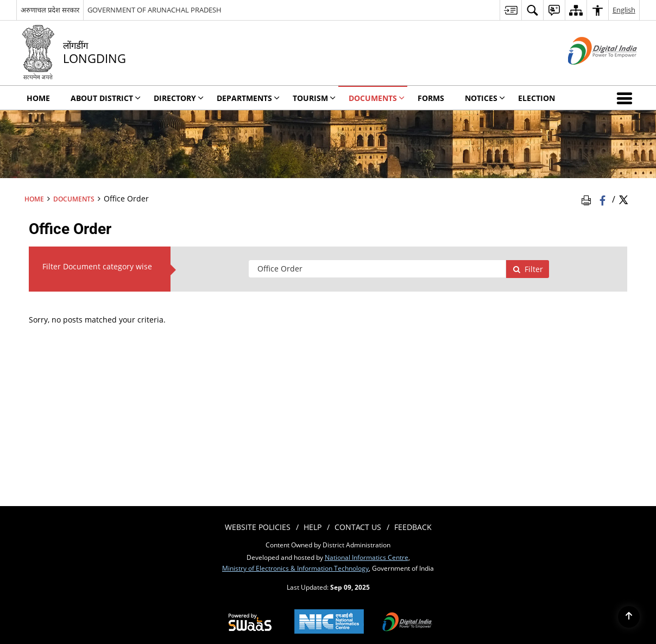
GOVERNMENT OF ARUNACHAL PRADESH (154, 10)
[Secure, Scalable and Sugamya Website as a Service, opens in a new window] (250, 623)
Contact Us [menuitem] (358, 527)
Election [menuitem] (537, 98)
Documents (74, 199)
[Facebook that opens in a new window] (604, 199)
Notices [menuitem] (485, 98)
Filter (528, 269)
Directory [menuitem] (179, 98)
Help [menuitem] (313, 527)
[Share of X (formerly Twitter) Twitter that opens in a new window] (623, 199)
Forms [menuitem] (431, 98)
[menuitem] (510, 10)
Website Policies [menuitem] (258, 527)
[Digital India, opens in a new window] (407, 623)
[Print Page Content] (588, 199)
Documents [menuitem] (377, 98)
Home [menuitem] (38, 98)
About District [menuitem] (106, 98)
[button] (627, 98)
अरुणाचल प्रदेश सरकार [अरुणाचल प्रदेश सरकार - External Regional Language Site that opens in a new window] (50, 10)
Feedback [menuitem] (413, 527)
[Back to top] (629, 617)
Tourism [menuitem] (314, 98)
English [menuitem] (624, 10)
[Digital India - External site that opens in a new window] (589, 74)
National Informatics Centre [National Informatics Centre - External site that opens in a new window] (367, 557)
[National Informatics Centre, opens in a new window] (329, 623)
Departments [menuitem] (248, 98)
